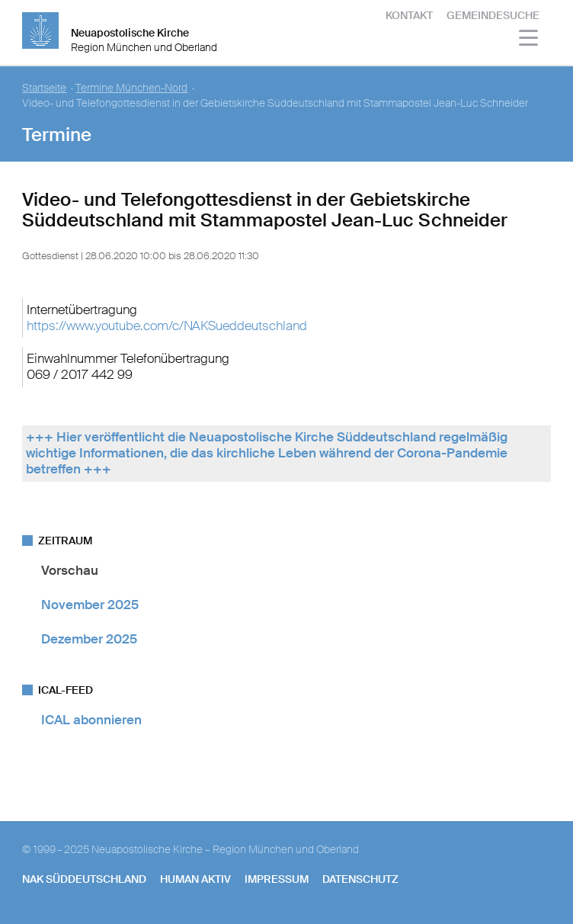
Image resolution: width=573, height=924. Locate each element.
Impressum (277, 879)
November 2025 (90, 605)
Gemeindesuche (493, 15)
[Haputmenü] (529, 40)
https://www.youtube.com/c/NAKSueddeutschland (167, 326)
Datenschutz (360, 879)
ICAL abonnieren (91, 720)
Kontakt (409, 15)
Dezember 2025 (89, 639)
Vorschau (70, 570)
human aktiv (195, 879)
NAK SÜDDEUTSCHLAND (84, 879)
